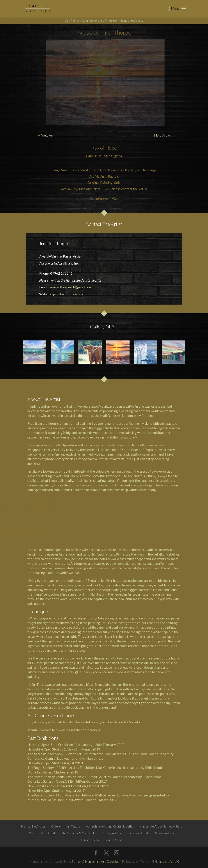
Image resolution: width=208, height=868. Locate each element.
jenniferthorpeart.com (69, 294)
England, (94, 580)
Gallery (56, 826)
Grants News (113, 840)
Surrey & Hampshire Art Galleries (96, 861)
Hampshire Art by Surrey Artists (161, 826)
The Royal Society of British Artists (53, 768)
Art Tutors (73, 826)
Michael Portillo (39, 800)
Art (73, 563)
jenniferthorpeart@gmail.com (70, 287)
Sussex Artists (165, 833)
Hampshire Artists (33, 826)
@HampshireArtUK (165, 861)
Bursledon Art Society (124, 722)
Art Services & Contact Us (80, 833)
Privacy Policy (90, 840)
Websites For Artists (43, 833)
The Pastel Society (41, 777)
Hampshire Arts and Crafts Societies (110, 826)
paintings (146, 485)
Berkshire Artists (138, 833)
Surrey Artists (112, 833)
